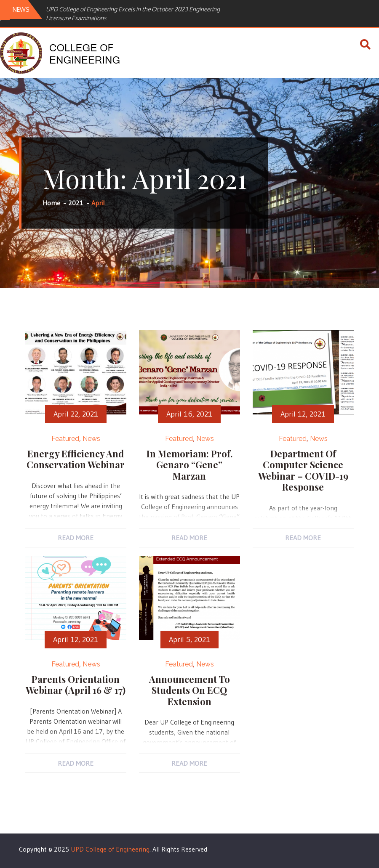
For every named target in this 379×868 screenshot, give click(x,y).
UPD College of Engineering (110, 849)
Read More (76, 538)
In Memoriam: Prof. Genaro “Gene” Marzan (189, 465)
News (91, 439)
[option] (143, 13)
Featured (65, 439)
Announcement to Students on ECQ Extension (189, 690)
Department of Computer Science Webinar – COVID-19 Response (303, 470)
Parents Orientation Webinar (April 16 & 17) (76, 685)
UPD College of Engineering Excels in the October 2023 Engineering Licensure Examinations (133, 13)
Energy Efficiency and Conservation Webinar (76, 459)
